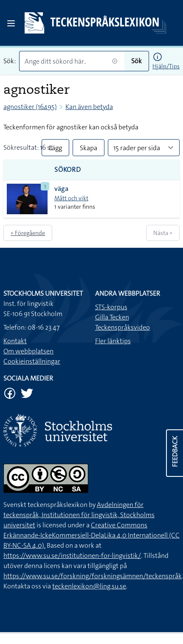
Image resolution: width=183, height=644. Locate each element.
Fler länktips (113, 341)
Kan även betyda (89, 107)
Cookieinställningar (32, 361)
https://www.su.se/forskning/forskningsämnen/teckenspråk (93, 576)
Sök (137, 61)
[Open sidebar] (11, 23)
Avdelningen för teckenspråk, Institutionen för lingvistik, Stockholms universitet (79, 515)
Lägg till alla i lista (55, 150)
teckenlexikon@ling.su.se (89, 586)
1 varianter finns (75, 207)
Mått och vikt (71, 198)
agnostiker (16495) (30, 107)
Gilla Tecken (112, 317)
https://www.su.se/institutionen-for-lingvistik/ (72, 556)
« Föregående (28, 233)
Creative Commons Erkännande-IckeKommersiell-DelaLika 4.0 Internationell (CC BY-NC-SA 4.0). (91, 535)
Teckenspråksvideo (122, 327)
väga (61, 189)
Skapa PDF (89, 150)
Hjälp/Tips (166, 66)
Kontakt (15, 341)
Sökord (68, 169)
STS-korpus (111, 307)
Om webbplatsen (28, 351)
